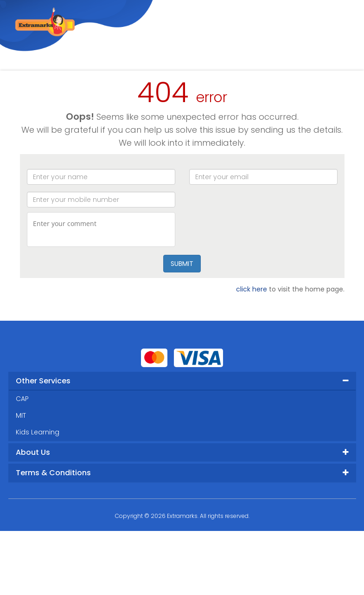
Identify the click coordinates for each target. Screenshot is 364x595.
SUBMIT (182, 264)
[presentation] (263, 230)
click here (252, 289)
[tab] (182, 381)
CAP (22, 399)
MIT (21, 415)
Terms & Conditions (53, 473)
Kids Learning (38, 432)
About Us (33, 452)
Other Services (43, 381)
